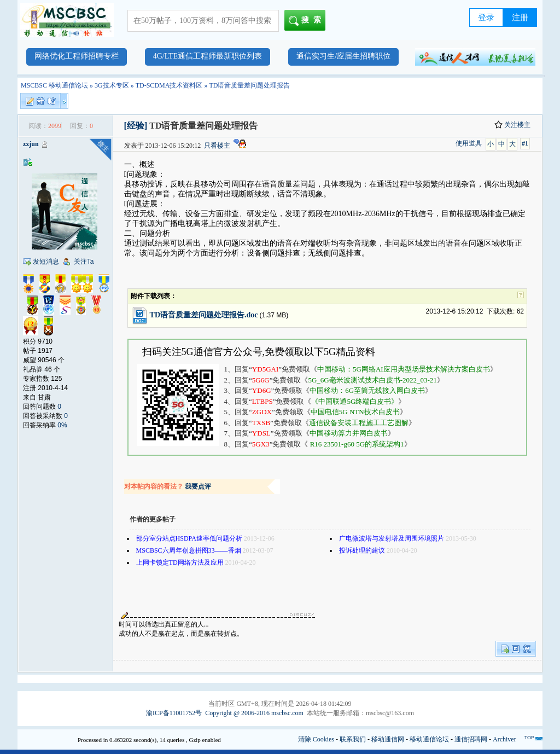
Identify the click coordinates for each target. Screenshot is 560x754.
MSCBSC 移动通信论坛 (54, 85)
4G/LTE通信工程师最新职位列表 (208, 56)
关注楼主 (512, 125)
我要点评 (198, 486)
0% (62, 425)
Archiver (504, 739)
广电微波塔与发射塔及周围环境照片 (392, 538)
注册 (520, 18)
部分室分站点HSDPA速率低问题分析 (189, 538)
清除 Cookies (316, 739)
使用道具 (469, 143)
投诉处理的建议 (362, 550)
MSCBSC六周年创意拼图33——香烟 (189, 550)
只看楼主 (217, 146)
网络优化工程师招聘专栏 (77, 56)
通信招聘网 (471, 739)
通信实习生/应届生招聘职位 (343, 56)
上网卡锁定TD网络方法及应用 (180, 562)
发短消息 (46, 262)
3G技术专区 (112, 85)
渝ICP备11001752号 (174, 713)
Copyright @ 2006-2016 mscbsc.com (254, 713)
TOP (529, 738)
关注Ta (84, 262)
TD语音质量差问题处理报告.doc (204, 315)
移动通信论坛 (429, 739)
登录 (486, 18)
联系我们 (353, 739)
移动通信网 (388, 739)
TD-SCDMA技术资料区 (169, 85)
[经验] (136, 126)
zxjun (31, 144)
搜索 (307, 21)
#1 (525, 143)
